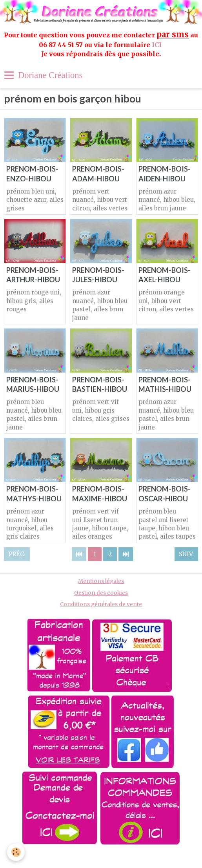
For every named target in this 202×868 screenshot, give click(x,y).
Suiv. (186, 554)
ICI (157, 45)
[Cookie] (16, 852)
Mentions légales (101, 581)
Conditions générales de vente (101, 604)
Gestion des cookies (101, 593)
